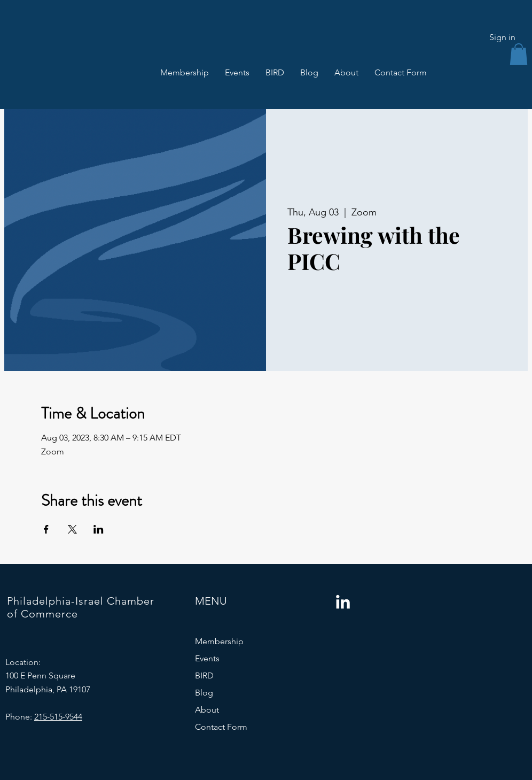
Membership (219, 641)
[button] (519, 54)
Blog (204, 693)
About (207, 710)
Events (207, 658)
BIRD (204, 675)
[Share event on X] (72, 529)
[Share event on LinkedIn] (99, 529)
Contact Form (221, 727)
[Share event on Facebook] (46, 529)
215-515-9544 (58, 717)
